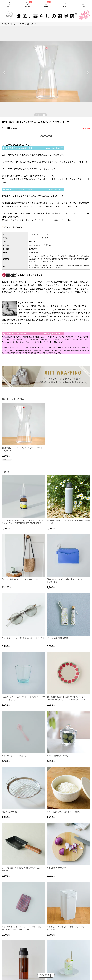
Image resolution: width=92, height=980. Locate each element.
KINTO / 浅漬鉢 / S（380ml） (58, 756)
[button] (4, 73)
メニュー (83, 7)
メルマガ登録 (46, 136)
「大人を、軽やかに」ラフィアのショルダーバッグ (21, 579)
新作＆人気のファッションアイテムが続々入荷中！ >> (20, 24)
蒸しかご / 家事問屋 (10, 812)
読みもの (46, 7)
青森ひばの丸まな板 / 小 (56, 868)
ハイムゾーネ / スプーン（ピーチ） (15, 756)
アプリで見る (44, 975)
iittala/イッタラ (34, 234)
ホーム (9, 7)
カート (64, 7)
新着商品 (28, 7)
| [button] (39, 115)
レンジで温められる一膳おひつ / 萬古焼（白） (64, 812)
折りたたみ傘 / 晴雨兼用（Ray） (59, 638)
